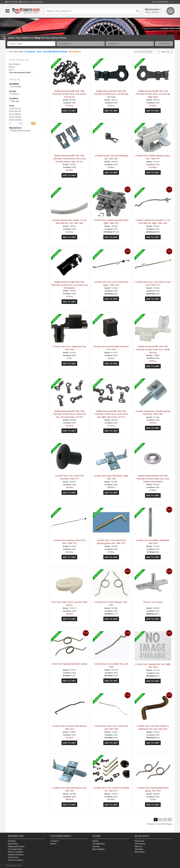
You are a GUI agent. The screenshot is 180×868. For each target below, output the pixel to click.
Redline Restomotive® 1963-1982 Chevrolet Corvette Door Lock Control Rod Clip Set (69, 94)
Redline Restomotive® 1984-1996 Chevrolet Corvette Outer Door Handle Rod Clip (153, 349)
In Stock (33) (15, 87)
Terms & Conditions (16, 860)
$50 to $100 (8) (15, 117)
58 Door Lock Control (153, 602)
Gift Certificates (99, 844)
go (33, 123)
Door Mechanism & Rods (55, 52)
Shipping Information (16, 846)
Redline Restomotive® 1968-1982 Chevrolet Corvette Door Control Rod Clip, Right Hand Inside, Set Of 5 (111, 414)
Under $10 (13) (15, 109)
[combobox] (31, 44)
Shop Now (164, 44)
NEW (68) (14, 101)
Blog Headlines (99, 849)
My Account (139, 841)
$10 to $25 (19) (15, 111)
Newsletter (139, 849)
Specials (96, 846)
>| (170, 819)
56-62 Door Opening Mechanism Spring (69, 664)
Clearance (14, 94)
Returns (53, 844)
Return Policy (13, 844)
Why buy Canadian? (16, 852)
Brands (95, 841)
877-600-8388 (12, 2)
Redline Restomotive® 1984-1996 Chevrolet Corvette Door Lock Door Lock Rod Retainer (69, 285)
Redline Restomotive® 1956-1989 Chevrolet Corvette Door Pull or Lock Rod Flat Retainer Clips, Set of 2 (69, 159)
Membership (140, 852)
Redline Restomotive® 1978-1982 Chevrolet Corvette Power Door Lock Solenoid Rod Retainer (153, 479)
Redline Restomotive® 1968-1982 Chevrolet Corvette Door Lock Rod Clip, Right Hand (153, 94)
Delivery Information (16, 854)
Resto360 (12, 841)
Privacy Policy (13, 857)
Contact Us (24, 2)
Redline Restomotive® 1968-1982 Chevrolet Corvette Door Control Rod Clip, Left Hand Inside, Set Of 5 (69, 414)
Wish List (138, 846)
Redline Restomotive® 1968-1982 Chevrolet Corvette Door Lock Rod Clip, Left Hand (111, 94)
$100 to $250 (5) (16, 120)
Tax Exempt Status (15, 849)
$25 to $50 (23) (15, 114)
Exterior (31, 52)
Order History (140, 844)
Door (39, 52)
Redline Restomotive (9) (20, 131)
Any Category (15, 64)
